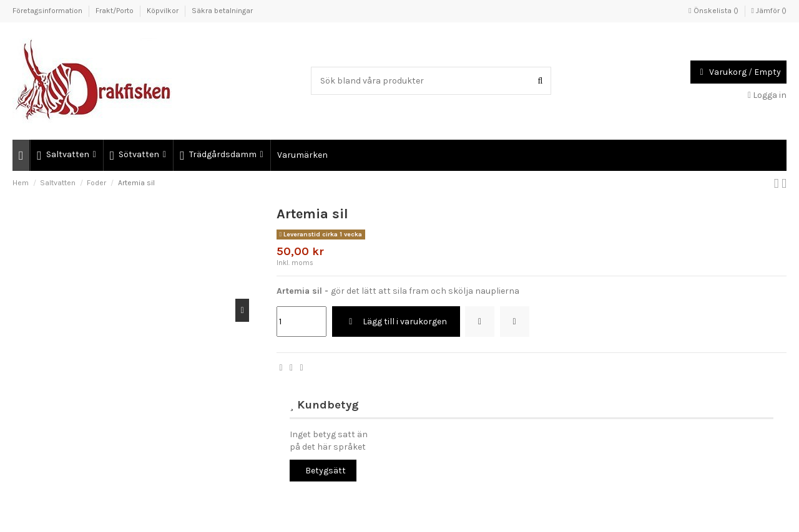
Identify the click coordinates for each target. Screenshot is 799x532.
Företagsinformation (48, 11)
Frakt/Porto (115, 11)
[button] (66, 155)
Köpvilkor (164, 11)
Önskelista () (714, 11)
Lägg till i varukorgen (396, 322)
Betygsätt (326, 471)
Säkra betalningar (222, 11)
